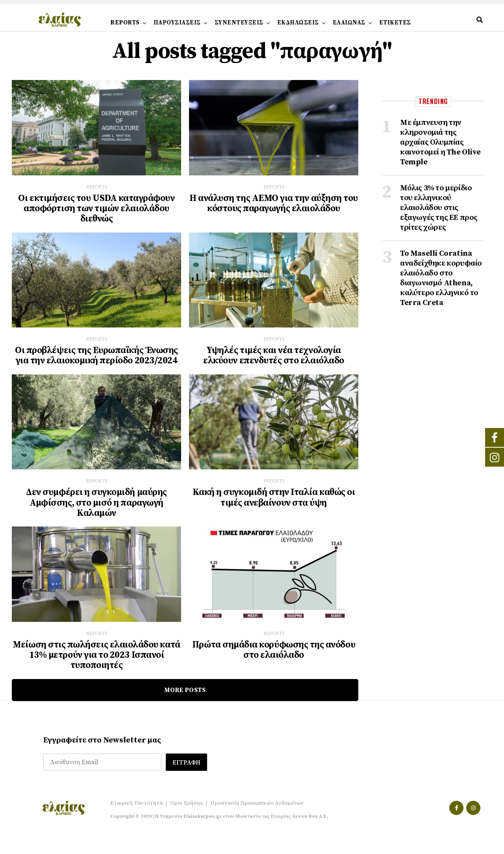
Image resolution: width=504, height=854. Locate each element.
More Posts (185, 693)
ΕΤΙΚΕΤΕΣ (395, 23)
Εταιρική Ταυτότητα (136, 806)
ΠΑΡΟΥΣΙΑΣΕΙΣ (177, 23)
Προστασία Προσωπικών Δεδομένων (257, 806)
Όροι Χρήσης (186, 806)
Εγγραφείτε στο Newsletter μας (102, 743)
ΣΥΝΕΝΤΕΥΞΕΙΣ (239, 23)
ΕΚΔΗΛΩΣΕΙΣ (298, 23)
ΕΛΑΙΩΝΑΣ (349, 23)
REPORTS (125, 23)
